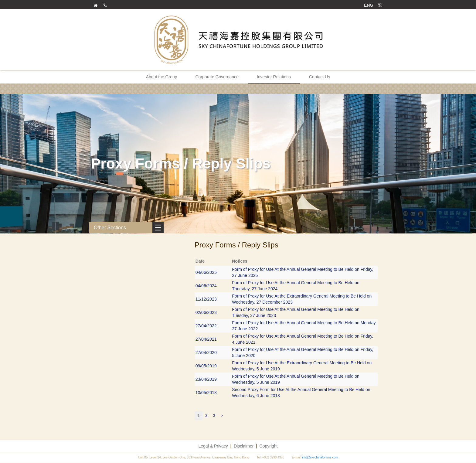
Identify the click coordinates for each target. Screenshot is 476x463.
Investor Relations (274, 77)
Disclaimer (244, 446)
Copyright (269, 446)
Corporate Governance (217, 77)
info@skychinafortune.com (320, 457)
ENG (369, 5)
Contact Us (320, 77)
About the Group (162, 77)
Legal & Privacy (213, 446)
